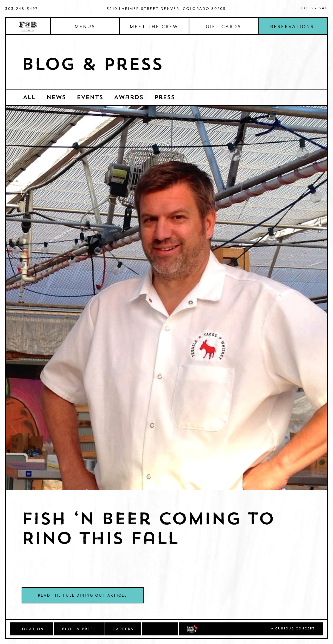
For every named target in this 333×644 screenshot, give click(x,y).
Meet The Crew (154, 27)
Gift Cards (224, 27)
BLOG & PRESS (79, 629)
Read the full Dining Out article (83, 595)
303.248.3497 (22, 9)
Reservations (292, 27)
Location (32, 629)
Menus (85, 27)
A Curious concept (293, 629)
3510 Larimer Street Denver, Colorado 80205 (166, 9)
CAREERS (123, 629)
